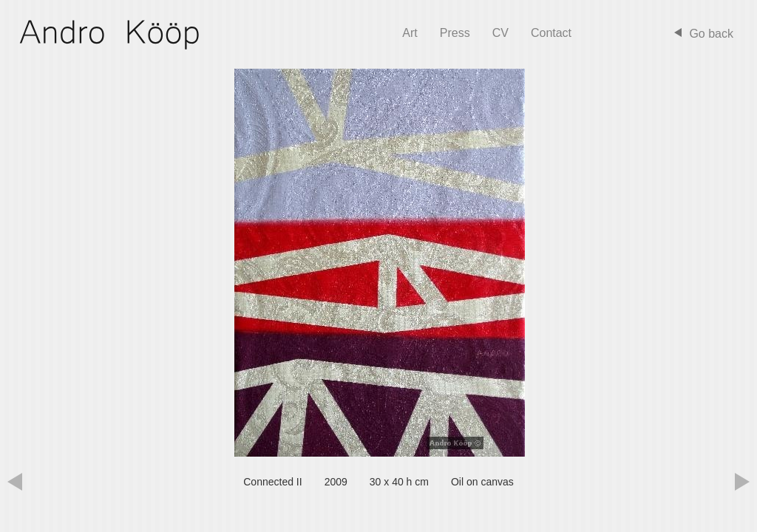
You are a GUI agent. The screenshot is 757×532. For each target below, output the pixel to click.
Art (410, 33)
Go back (711, 34)
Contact (551, 33)
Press (455, 33)
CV (500, 33)
